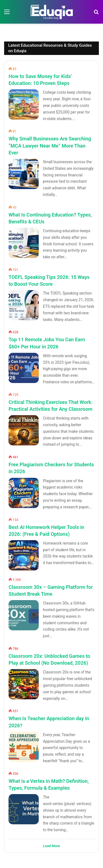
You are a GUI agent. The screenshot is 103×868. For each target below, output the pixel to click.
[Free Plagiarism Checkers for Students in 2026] (24, 493)
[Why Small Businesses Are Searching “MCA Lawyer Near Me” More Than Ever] (24, 174)
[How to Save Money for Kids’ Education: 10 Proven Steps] (24, 104)
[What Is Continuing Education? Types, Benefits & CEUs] (24, 243)
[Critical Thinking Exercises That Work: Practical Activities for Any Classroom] (24, 430)
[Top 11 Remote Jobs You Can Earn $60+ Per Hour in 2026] (24, 368)
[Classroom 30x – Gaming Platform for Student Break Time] (24, 615)
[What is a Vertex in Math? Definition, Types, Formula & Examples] (24, 809)
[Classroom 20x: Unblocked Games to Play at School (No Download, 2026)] (24, 684)
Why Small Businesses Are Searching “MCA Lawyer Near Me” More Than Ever (50, 145)
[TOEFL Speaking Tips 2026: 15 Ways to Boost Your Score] (24, 305)
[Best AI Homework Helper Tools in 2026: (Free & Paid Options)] (24, 555)
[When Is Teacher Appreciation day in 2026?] (24, 747)
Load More (51, 846)
